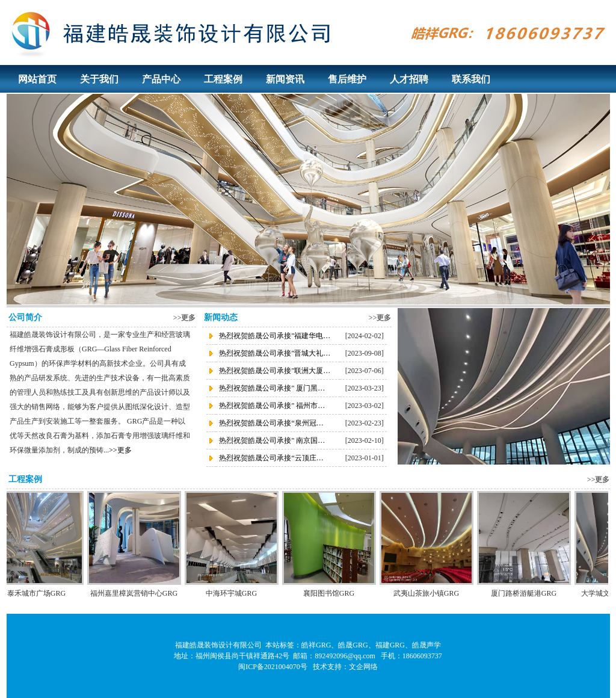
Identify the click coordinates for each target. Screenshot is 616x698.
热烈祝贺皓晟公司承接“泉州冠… (271, 423)
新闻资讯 (285, 79)
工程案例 (223, 79)
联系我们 (471, 79)
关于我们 (99, 79)
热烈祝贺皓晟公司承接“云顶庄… (271, 458)
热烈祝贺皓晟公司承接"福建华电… (275, 336)
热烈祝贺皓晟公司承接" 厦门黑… (272, 388)
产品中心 (161, 79)
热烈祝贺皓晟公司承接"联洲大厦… (275, 371)
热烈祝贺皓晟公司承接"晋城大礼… (275, 353)
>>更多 (185, 318)
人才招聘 (409, 79)
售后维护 (347, 79)
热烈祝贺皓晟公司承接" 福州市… (272, 406)
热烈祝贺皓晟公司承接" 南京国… (272, 440)
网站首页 (37, 79)
